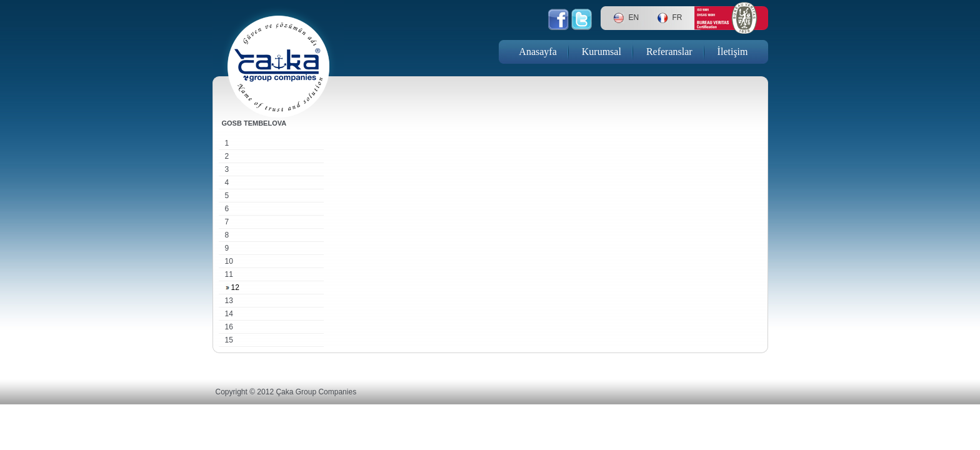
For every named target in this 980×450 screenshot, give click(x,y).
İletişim (733, 52)
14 (229, 314)
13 (229, 301)
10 (229, 261)
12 (235, 287)
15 (229, 340)
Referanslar (669, 52)
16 (229, 327)
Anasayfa (537, 52)
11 (229, 274)
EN (634, 17)
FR (677, 17)
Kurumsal (602, 52)
